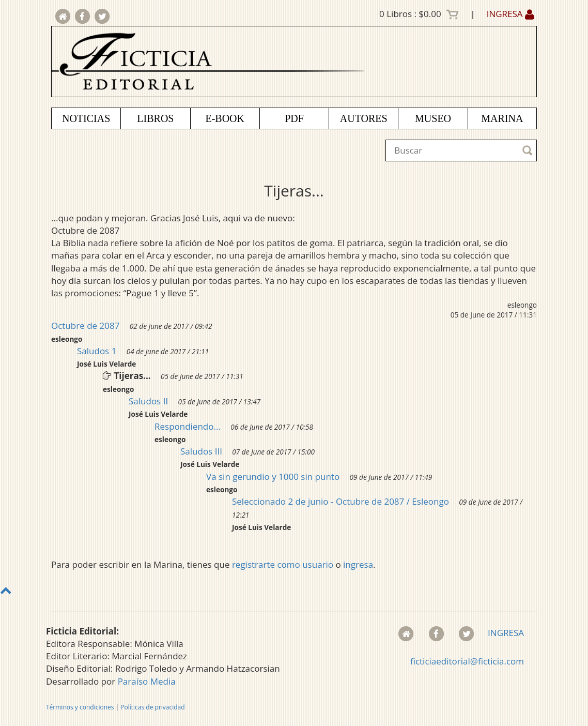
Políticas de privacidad (152, 707)
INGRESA (510, 14)
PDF (294, 118)
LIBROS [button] (155, 118)
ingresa (358, 564)
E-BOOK (225, 118)
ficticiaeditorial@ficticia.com (467, 661)
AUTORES (364, 118)
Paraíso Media (147, 681)
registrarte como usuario (283, 564)
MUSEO (433, 118)
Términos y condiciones (80, 707)
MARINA (502, 118)
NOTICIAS (86, 118)
